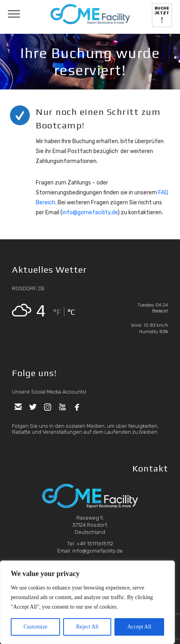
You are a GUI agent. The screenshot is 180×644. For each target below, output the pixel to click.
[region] (87, 602)
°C (71, 312)
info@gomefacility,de (90, 212)
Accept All (139, 627)
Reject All (87, 627)
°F (57, 312)
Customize (35, 627)
